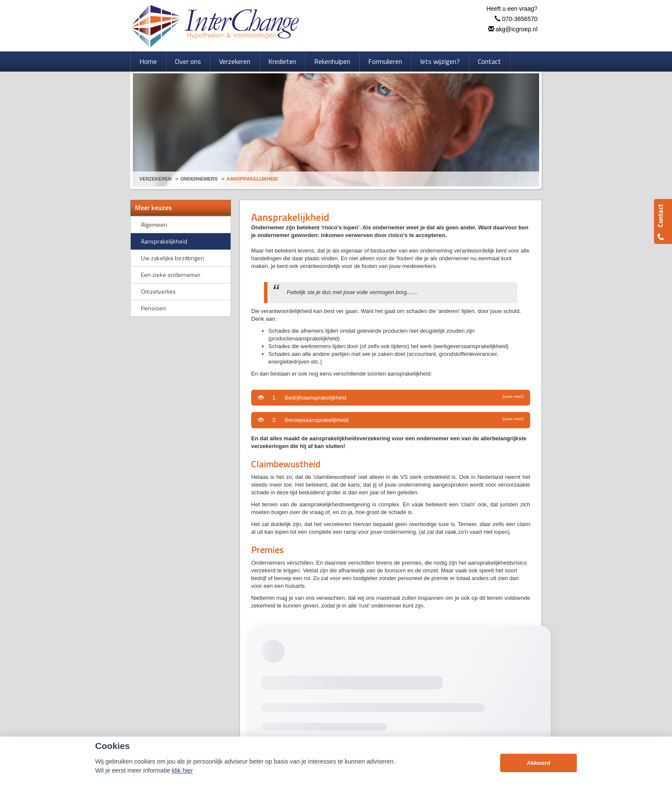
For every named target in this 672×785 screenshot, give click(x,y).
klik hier (182, 770)
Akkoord (538, 763)
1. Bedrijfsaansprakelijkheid (391, 397)
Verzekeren (155, 179)
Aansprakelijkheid (252, 179)
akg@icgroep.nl (517, 29)
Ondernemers (199, 179)
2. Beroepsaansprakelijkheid (391, 420)
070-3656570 (520, 19)
